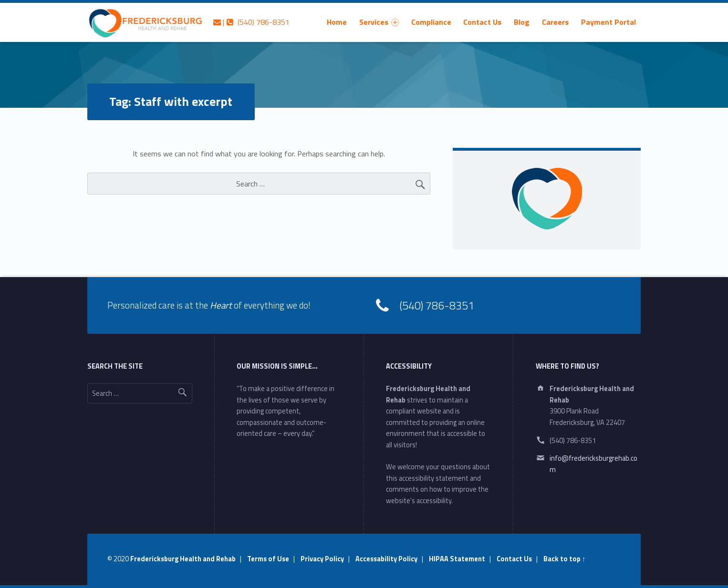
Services (379, 22)
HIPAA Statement (457, 559)
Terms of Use (268, 559)
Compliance (431, 22)
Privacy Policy (322, 559)
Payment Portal (608, 22)
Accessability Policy (386, 559)
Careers (555, 22)
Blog (522, 22)
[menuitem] (337, 22)
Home (337, 22)
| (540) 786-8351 (251, 22)
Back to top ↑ (564, 559)
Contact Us (482, 22)
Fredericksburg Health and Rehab (183, 559)
